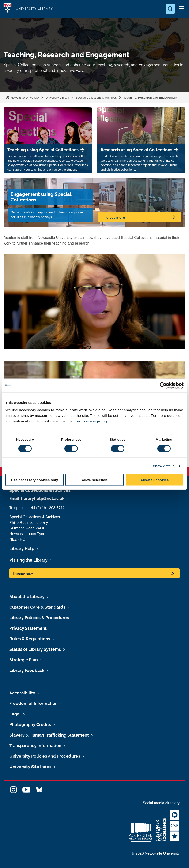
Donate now (23, 573)
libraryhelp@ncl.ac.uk (43, 498)
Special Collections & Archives (96, 98)
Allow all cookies (154, 480)
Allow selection (94, 480)
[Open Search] (170, 9)
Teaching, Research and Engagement (150, 98)
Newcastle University (24, 98)
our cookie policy (92, 421)
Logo (8, 9)
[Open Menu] (181, 9)
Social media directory (161, 803)
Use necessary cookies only (34, 480)
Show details (164, 466)
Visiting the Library (28, 560)
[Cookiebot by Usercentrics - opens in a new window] (163, 385)
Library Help (22, 549)
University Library (57, 98)
